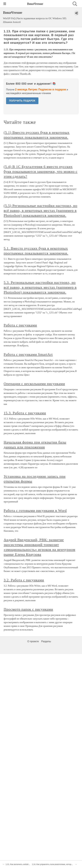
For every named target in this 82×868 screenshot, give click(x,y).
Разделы (46, 641)
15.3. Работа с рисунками (25, 413)
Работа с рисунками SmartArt (28, 354)
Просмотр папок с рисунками (28, 609)
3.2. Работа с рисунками (24, 580)
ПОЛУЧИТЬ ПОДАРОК (22, 101)
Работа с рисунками (20, 325)
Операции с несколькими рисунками (34, 384)
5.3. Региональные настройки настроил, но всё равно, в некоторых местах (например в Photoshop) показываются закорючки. (40, 287)
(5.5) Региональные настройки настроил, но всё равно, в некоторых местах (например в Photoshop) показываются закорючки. (40, 211)
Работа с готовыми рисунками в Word (35, 511)
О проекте (33, 641)
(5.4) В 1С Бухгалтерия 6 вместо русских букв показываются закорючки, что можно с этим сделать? (41, 171)
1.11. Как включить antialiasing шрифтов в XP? (27, 864)
